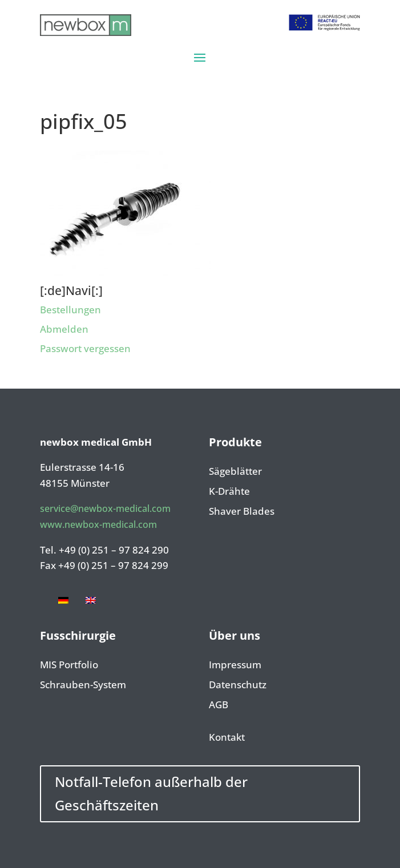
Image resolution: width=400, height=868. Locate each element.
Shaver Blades (242, 512)
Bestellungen (70, 310)
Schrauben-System (83, 685)
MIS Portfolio (69, 665)
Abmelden (64, 329)
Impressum (235, 665)
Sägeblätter (235, 472)
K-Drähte (229, 492)
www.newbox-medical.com (98, 524)
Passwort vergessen (85, 348)
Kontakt (227, 738)
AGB (219, 705)
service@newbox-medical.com (105, 508)
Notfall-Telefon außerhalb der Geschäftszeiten (151, 793)
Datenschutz (238, 685)
